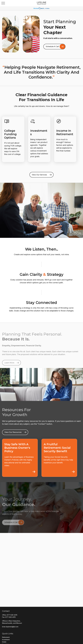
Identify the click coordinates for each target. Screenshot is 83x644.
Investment (6, 640)
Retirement (6, 637)
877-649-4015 (12, 615)
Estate (4, 642)
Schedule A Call (52, 47)
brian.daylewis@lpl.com (10, 627)
